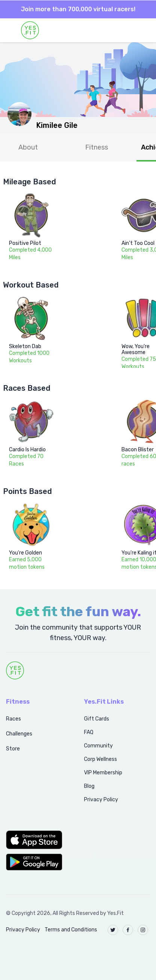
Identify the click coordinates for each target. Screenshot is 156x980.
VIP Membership (103, 773)
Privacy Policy (101, 800)
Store (13, 749)
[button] (37, 840)
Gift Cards (97, 719)
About (28, 147)
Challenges (19, 734)
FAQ (89, 732)
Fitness (97, 147)
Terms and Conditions (71, 930)
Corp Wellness (100, 759)
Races (13, 719)
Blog (89, 786)
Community (98, 746)
